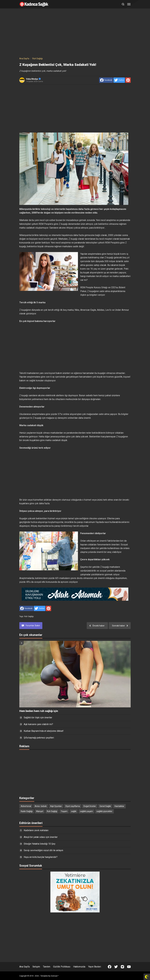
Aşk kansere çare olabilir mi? (38, 724)
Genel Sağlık (105, 806)
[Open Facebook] (110, 967)
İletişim (36, 967)
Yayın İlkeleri (95, 967)
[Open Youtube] (129, 967)
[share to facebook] (106, 80)
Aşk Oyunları (56, 806)
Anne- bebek (41, 806)
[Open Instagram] (122, 967)
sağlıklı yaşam (86, 811)
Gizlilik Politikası (62, 967)
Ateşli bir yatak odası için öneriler (41, 837)
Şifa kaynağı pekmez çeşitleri (39, 738)
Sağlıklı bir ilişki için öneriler (38, 718)
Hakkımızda (79, 967)
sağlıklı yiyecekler (104, 811)
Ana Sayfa (24, 967)
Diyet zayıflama (73, 806)
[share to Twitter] (119, 80)
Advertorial (26, 806)
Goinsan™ (55, 976)
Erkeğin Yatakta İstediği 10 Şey (40, 844)
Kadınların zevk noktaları (36, 830)
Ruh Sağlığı (29, 616)
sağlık (74, 811)
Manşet (40, 811)
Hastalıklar (119, 806)
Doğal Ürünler (90, 806)
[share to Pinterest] (128, 80)
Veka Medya (33, 79)
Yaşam (64, 811)
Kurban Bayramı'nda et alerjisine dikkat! (44, 731)
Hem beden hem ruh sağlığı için (39, 711)
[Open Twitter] (116, 967)
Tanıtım (47, 967)
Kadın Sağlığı (27, 811)
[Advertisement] (75, 33)
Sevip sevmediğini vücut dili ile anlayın (43, 850)
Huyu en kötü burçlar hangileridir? (41, 857)
